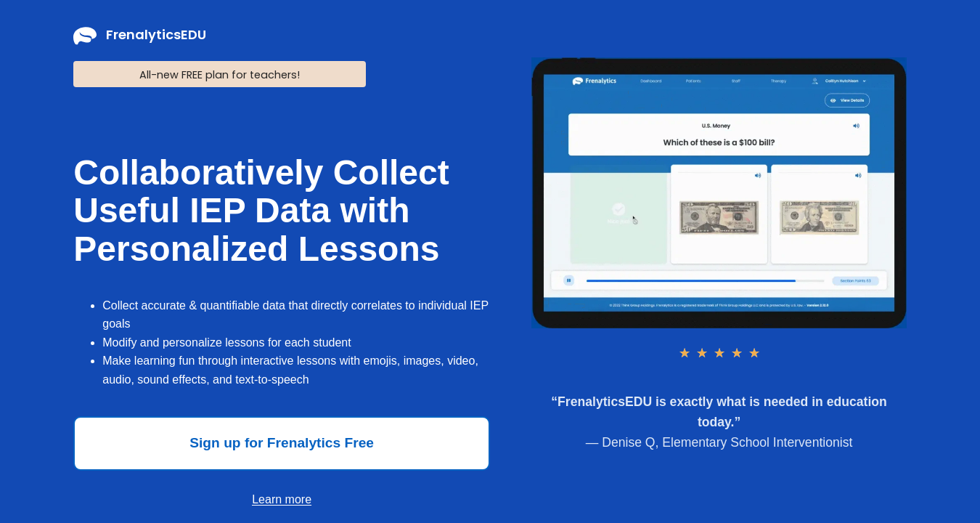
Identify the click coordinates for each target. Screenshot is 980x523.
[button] (282, 443)
